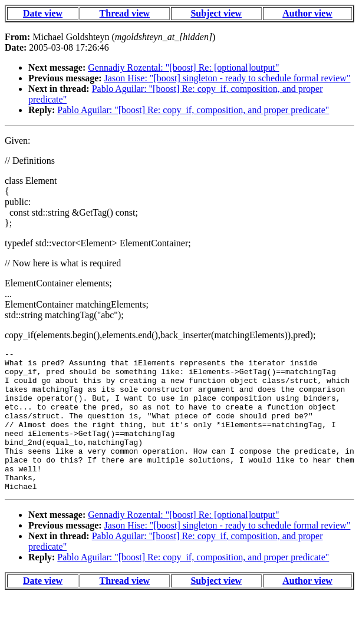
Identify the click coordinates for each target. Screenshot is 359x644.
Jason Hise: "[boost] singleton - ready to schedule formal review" (228, 78)
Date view (43, 13)
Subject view (216, 13)
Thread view (125, 13)
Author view (307, 13)
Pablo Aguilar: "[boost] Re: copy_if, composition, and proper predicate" (193, 110)
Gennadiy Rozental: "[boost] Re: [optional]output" (183, 67)
